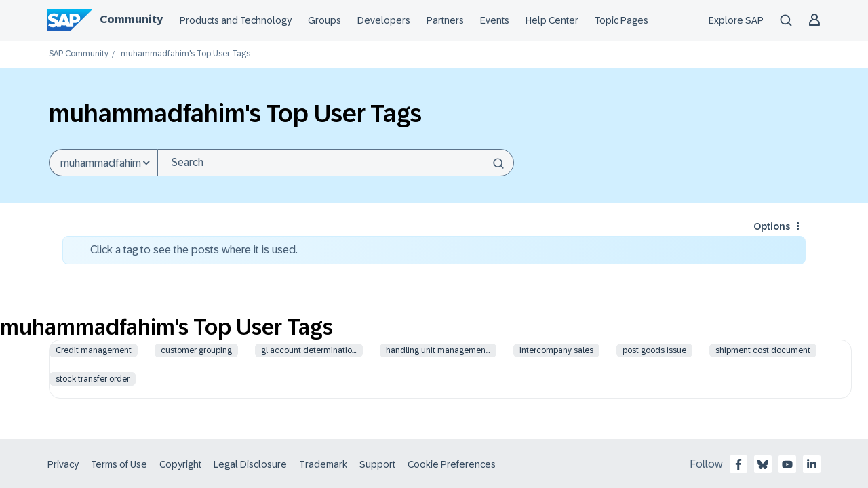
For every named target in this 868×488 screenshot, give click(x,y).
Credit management (94, 350)
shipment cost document (763, 350)
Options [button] (772, 226)
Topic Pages (622, 20)
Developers (384, 20)
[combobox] (336, 163)
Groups (324, 20)
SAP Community (79, 54)
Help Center (552, 20)
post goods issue (654, 350)
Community (131, 19)
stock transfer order (93, 379)
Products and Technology (236, 20)
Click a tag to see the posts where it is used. (194, 250)
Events (495, 20)
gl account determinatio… (309, 350)
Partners (445, 20)
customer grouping (196, 350)
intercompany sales (556, 350)
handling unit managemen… (438, 350)
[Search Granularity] (103, 163)
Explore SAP (736, 20)
